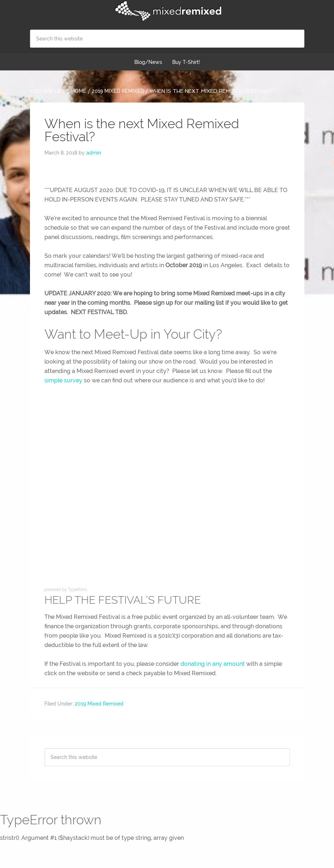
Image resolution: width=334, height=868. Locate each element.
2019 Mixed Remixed (99, 704)
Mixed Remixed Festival (167, 11)
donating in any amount (213, 664)
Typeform (77, 590)
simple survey (63, 380)
